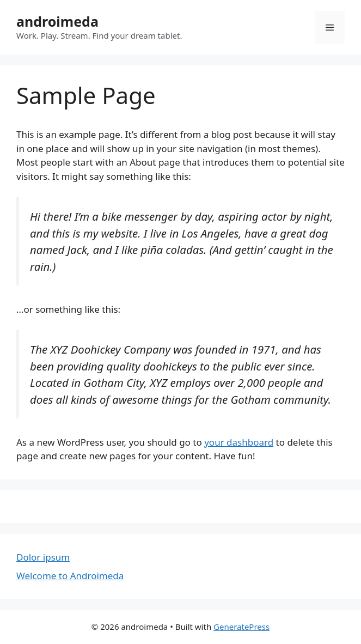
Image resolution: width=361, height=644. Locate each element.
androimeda (57, 21)
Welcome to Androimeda (70, 576)
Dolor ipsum (43, 557)
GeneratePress (241, 627)
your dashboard (239, 442)
